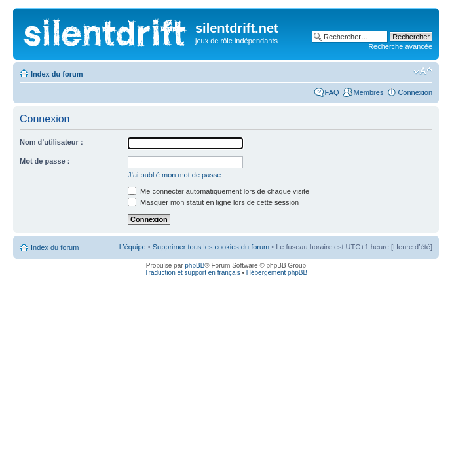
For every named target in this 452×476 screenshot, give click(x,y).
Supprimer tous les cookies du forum (211, 247)
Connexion (415, 92)
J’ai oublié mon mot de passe (174, 175)
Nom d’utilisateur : (51, 142)
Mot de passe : (45, 161)
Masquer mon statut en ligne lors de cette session (213, 202)
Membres (369, 92)
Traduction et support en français (193, 273)
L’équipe (133, 247)
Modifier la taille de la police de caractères (423, 71)
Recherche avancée (400, 46)
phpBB (195, 265)
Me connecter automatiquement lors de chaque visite (218, 191)
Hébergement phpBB (277, 273)
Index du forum (57, 74)
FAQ (332, 92)
